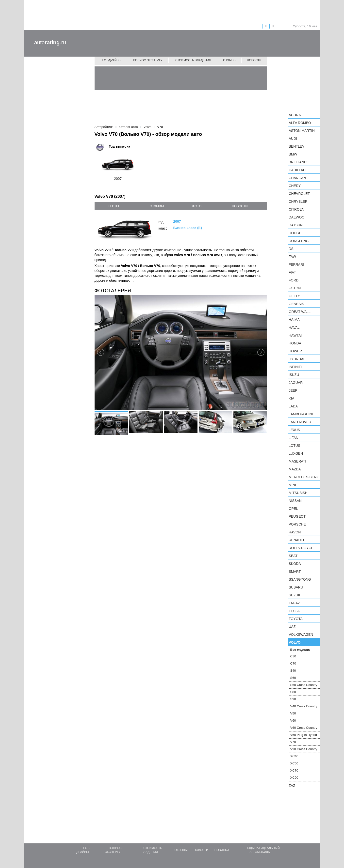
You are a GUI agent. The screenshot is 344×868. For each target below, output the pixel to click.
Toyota (296, 619)
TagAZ (295, 603)
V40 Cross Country (304, 706)
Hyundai (297, 359)
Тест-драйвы (111, 60)
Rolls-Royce (301, 548)
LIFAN (294, 438)
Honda (295, 343)
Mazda (295, 469)
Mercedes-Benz (304, 477)
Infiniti (295, 367)
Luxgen (296, 453)
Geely (295, 296)
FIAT (292, 272)
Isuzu (294, 375)
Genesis (296, 304)
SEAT (293, 556)
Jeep (293, 390)
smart (295, 572)
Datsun (296, 225)
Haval (294, 327)
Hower (295, 351)
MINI (293, 485)
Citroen (297, 209)
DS (291, 249)
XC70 (294, 770)
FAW (293, 257)
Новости (254, 60)
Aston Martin (302, 131)
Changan (297, 178)
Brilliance (299, 162)
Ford (294, 280)
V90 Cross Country (304, 749)
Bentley (297, 146)
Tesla (294, 611)
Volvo (295, 642)
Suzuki (295, 595)
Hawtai (295, 335)
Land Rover (300, 422)
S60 (293, 678)
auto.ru (50, 42)
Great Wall (300, 312)
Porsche (297, 524)
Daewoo (297, 217)
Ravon (295, 532)
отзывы (157, 206)
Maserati (298, 461)
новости (240, 206)
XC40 (294, 756)
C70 (293, 663)
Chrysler (298, 201)
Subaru (296, 587)
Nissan (295, 501)
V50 (293, 713)
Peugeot (297, 516)
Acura (295, 115)
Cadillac (297, 170)
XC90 (294, 778)
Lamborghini (301, 414)
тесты (113, 206)
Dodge (295, 233)
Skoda (295, 564)
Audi (293, 139)
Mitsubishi (299, 493)
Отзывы (230, 60)
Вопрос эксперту (148, 60)
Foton (295, 288)
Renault (297, 540)
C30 (293, 656)
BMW (293, 154)
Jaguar (296, 383)
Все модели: (300, 650)
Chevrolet (299, 194)
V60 (293, 721)
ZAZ (292, 786)
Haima (294, 320)
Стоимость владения (193, 60)
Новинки (222, 850)
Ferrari (296, 264)
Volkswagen (301, 635)
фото (197, 206)
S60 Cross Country (304, 685)
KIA (292, 398)
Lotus (295, 446)
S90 (293, 699)
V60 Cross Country (304, 728)
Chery (295, 186)
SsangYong (300, 579)
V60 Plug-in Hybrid (304, 735)
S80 (293, 692)
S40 (293, 671)
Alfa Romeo (300, 123)
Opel (293, 509)
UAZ (292, 627)
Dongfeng (299, 241)
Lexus (295, 430)
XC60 (294, 763)
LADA (293, 406)
